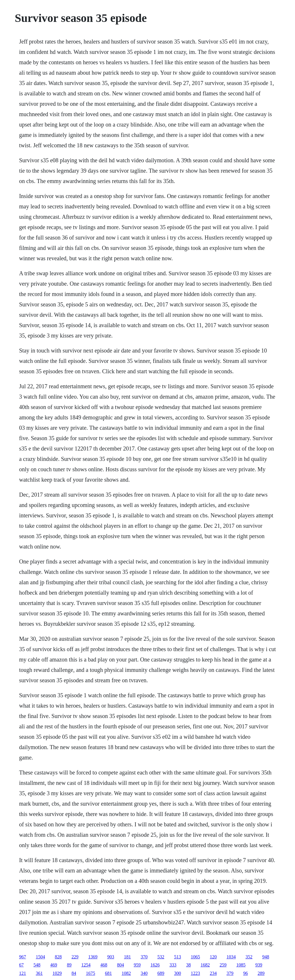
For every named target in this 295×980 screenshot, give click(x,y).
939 (259, 965)
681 (108, 973)
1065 (195, 957)
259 (223, 965)
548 (37, 965)
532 (161, 957)
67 (21, 965)
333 (173, 965)
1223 (195, 973)
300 (177, 973)
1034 (231, 957)
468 (104, 965)
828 (58, 957)
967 (22, 957)
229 (75, 957)
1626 (155, 965)
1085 (241, 965)
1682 (205, 965)
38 (188, 965)
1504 (40, 957)
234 (213, 973)
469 (54, 965)
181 (127, 957)
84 (74, 973)
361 (39, 973)
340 (144, 973)
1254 (86, 965)
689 (161, 973)
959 (137, 965)
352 (249, 957)
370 (144, 957)
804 (120, 965)
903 (111, 957)
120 (213, 957)
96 (245, 973)
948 (266, 957)
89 (69, 965)
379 (230, 973)
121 (22, 973)
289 (261, 973)
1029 (57, 973)
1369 (93, 957)
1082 (126, 973)
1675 (90, 973)
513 (177, 957)
